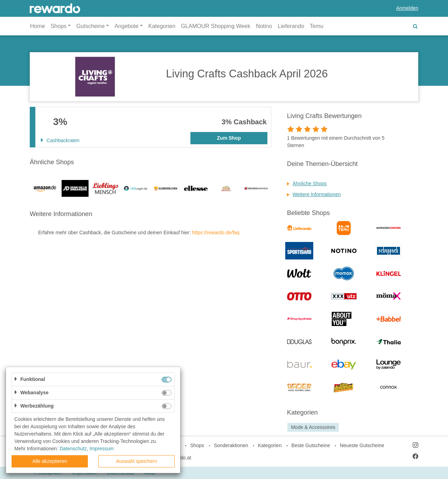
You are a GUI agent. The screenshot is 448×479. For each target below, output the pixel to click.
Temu (317, 26)
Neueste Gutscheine (362, 445)
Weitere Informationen (317, 194)
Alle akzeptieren (50, 461)
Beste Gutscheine (311, 445)
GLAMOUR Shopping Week (216, 26)
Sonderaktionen (231, 445)
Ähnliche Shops (310, 183)
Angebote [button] (127, 26)
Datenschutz (73, 449)
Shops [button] (59, 26)
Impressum (102, 449)
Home (38, 26)
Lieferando (291, 26)
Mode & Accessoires (313, 427)
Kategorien (162, 26)
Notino (264, 26)
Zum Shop (229, 138)
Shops (197, 445)
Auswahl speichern (136, 461)
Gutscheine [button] (90, 26)
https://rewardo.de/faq (216, 232)
